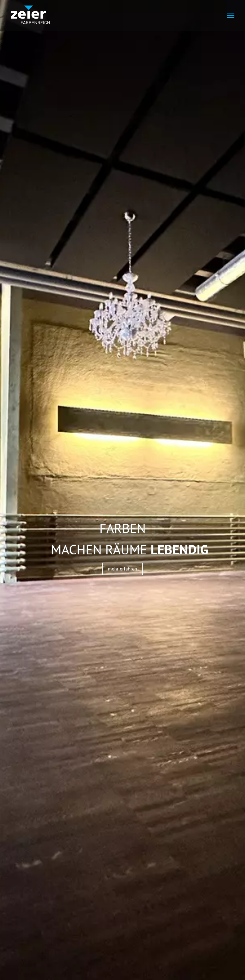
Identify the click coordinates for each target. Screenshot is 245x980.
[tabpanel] (122, 490)
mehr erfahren (122, 569)
